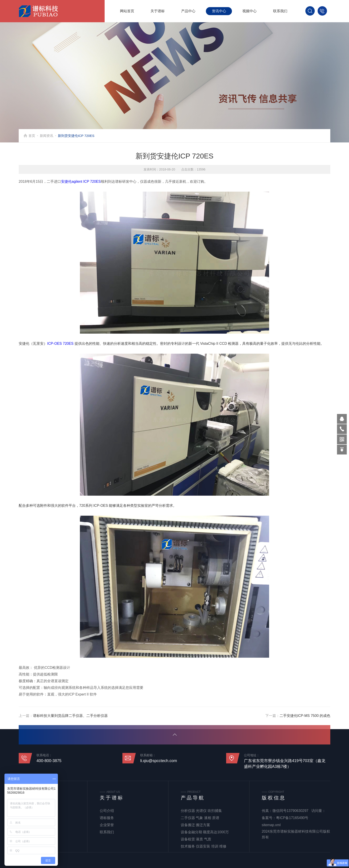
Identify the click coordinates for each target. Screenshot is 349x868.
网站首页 (127, 11)
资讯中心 (219, 11)
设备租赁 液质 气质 (196, 839)
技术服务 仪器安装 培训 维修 (204, 846)
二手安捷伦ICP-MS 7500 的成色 (305, 716)
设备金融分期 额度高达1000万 (205, 832)
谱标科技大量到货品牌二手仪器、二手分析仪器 (70, 716)
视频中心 (250, 11)
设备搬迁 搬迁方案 (195, 825)
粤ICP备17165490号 (292, 818)
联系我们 (280, 11)
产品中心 (188, 11)
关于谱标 (158, 11)
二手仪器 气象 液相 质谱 (200, 818)
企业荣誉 (107, 825)
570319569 (342, 419)
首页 (32, 136)
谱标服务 (107, 818)
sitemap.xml (271, 825)
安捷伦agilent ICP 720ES (81, 182)
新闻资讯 (47, 136)
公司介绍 (107, 811)
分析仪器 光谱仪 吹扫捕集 (201, 811)
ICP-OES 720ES (60, 344)
